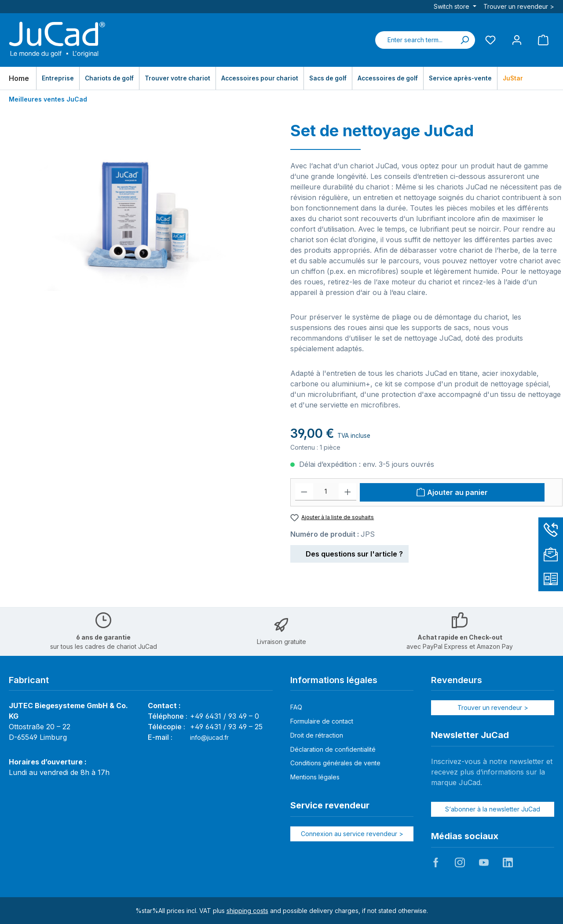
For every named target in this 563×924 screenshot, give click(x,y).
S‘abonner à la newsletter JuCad (493, 809)
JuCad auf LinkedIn (508, 862)
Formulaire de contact (322, 721)
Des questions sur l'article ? (349, 553)
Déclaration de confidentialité (333, 749)
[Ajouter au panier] (452, 492)
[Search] (464, 40)
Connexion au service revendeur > (352, 834)
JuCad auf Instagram (460, 862)
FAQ (296, 707)
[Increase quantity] (348, 492)
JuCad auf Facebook (436, 862)
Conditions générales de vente (335, 763)
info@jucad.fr (209, 737)
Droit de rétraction (317, 735)
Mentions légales (315, 777)
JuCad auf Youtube (484, 862)
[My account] (517, 40)
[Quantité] (326, 492)
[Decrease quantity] (304, 492)
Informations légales (334, 680)
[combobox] (415, 40)
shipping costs (247, 911)
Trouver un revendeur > (519, 6)
